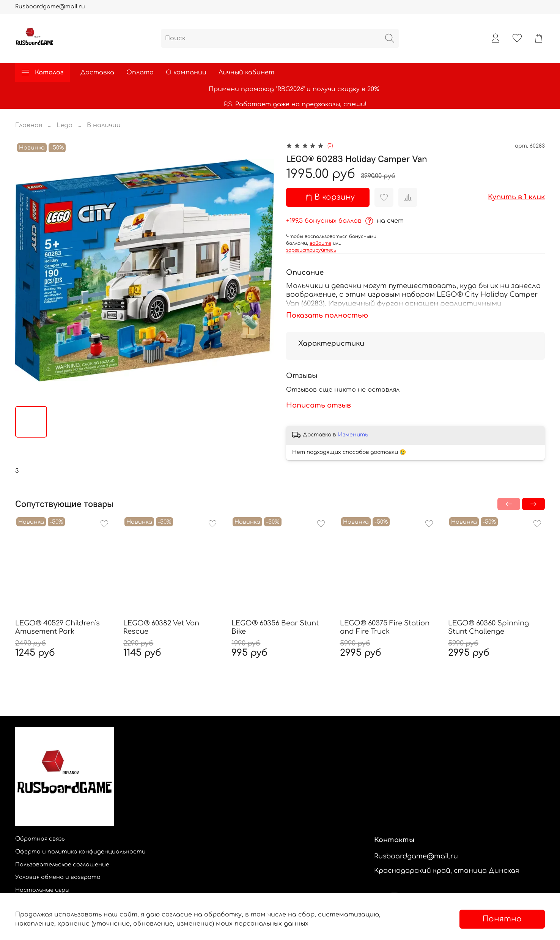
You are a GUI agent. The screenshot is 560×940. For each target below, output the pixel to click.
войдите (320, 243)
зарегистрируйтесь (311, 250)
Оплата (140, 72)
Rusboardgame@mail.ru (50, 6)
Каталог (42, 72)
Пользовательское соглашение (62, 864)
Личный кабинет (246, 72)
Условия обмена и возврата (58, 877)
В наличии (104, 125)
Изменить (353, 435)
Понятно (502, 919)
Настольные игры (42, 890)
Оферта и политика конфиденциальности (80, 852)
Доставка (97, 72)
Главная (29, 125)
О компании (186, 72)
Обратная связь (40, 839)
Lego (64, 125)
